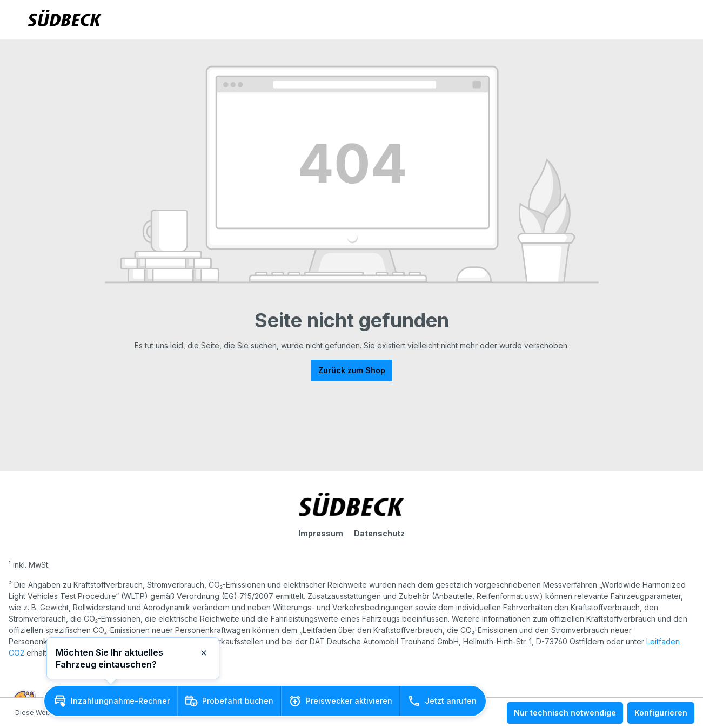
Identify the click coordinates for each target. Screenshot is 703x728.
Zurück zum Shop (352, 370)
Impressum (321, 533)
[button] (111, 701)
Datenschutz (379, 533)
